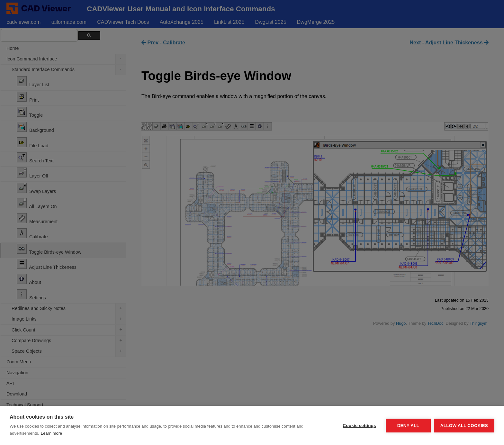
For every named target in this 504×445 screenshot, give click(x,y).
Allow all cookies (464, 426)
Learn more (51, 433)
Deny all (408, 426)
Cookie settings (359, 426)
